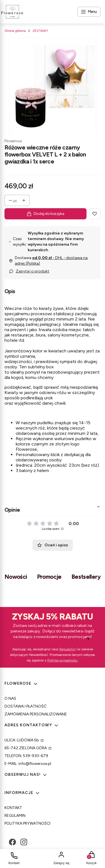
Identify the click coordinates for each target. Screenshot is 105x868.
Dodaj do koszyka (46, 214)
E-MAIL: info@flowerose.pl (28, 764)
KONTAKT (13, 808)
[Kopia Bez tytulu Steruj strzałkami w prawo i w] (53, 87)
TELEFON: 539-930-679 (26, 756)
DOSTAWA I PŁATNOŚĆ (25, 706)
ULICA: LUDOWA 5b (22, 740)
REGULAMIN (15, 816)
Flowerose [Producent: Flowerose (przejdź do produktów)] (13, 141)
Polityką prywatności (62, 660)
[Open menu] (89, 12)
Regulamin (67, 649)
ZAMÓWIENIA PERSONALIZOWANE (36, 714)
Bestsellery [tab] (86, 577)
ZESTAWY (40, 31)
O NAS (10, 699)
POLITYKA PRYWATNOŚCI (27, 823)
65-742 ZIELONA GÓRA (26, 748)
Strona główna (15, 31)
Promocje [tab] (49, 577)
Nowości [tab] (16, 577)
